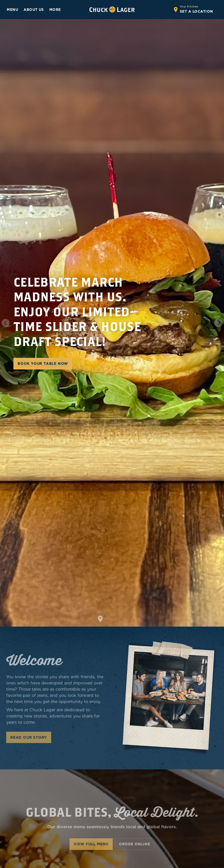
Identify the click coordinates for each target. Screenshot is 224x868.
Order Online (135, 844)
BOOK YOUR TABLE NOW (43, 364)
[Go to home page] (112, 10)
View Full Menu (91, 844)
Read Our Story (29, 737)
